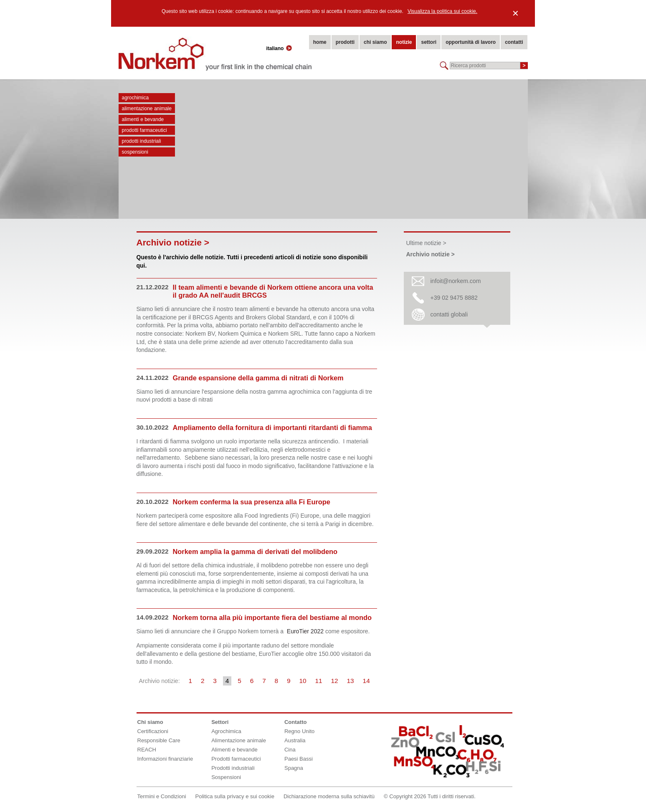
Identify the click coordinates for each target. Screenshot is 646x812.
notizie (404, 42)
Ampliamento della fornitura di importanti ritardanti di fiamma (272, 428)
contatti (514, 42)
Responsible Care (159, 740)
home (320, 42)
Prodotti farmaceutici (144, 130)
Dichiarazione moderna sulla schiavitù (329, 796)
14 (366, 681)
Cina (290, 750)
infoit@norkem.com (456, 281)
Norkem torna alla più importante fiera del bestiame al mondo (272, 617)
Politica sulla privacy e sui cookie (235, 796)
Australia (295, 740)
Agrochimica (136, 98)
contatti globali (449, 314)
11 (319, 681)
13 (351, 681)
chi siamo (375, 42)
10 (303, 681)
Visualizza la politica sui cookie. (442, 11)
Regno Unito (299, 731)
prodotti (345, 42)
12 (335, 681)
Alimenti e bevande (143, 119)
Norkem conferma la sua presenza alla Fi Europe (252, 502)
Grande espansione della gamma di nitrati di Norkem (258, 378)
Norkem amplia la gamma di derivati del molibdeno (255, 551)
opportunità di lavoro (471, 42)
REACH (147, 750)
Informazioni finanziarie (165, 759)
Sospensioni (135, 152)
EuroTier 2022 (305, 631)
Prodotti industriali (142, 141)
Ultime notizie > (426, 243)
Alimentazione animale (147, 109)
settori (429, 42)
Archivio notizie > (431, 254)
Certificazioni (153, 731)
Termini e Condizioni (162, 796)
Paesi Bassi (299, 759)
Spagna (294, 768)
